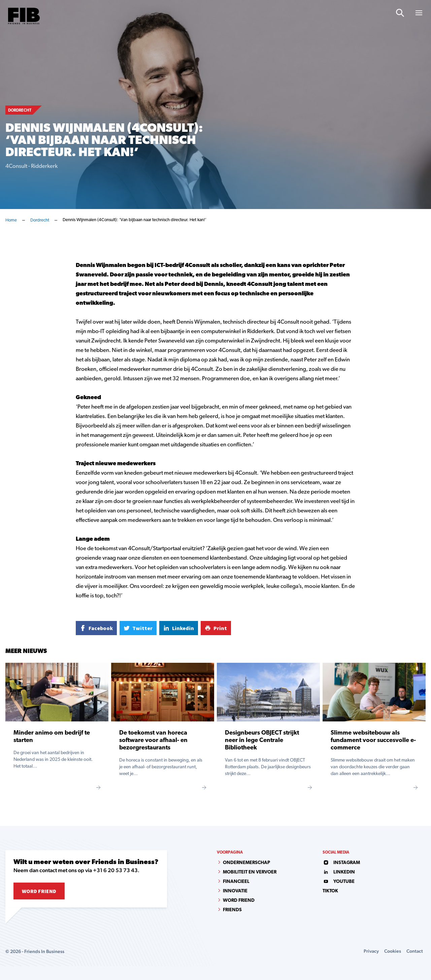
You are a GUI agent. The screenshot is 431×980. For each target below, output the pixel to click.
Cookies (393, 951)
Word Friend (39, 891)
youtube (339, 882)
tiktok (330, 891)
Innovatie (235, 891)
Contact (415, 951)
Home (11, 220)
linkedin (339, 872)
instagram (341, 863)
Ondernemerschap (246, 863)
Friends (232, 910)
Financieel (236, 882)
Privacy (371, 951)
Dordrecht (40, 220)
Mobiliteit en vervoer (250, 872)
